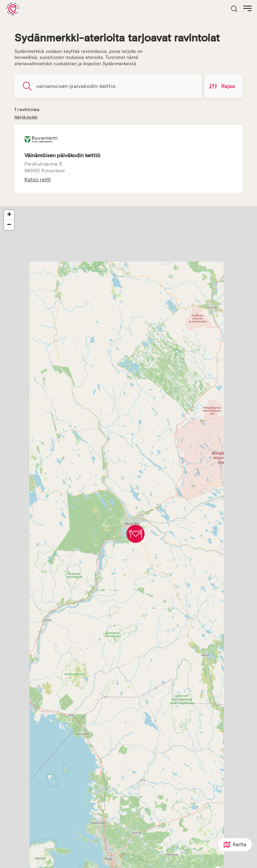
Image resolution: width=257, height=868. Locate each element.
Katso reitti (38, 180)
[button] (136, 534)
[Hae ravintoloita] (108, 86)
